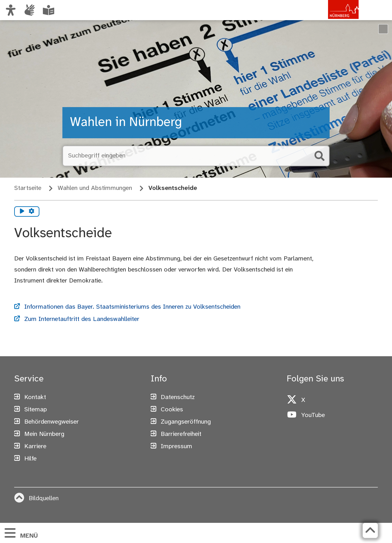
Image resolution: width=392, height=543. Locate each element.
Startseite (28, 188)
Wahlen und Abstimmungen (95, 188)
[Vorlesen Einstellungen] (32, 212)
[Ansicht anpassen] (11, 10)
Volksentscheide (173, 188)
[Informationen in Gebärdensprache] (30, 10)
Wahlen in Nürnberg (126, 123)
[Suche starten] (320, 156)
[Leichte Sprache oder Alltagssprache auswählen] (49, 10)
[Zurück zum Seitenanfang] (370, 530)
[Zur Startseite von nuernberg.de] (332, 17)
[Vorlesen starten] (22, 212)
